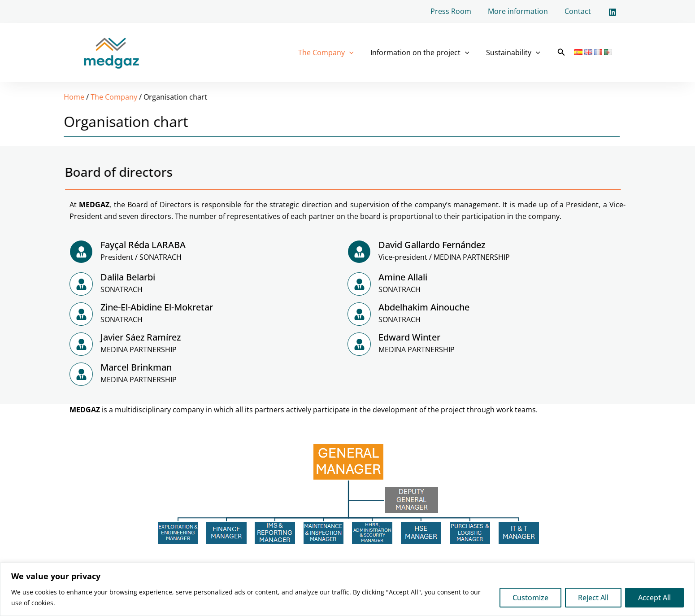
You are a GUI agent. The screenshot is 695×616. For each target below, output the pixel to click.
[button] (561, 52)
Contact (579, 11)
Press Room (457, 11)
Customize (530, 598)
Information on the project (424, 52)
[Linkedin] (612, 12)
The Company (332, 52)
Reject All (593, 598)
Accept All (654, 598)
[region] (347, 589)
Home (17, 97)
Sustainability (514, 52)
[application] (355, 52)
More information (521, 11)
